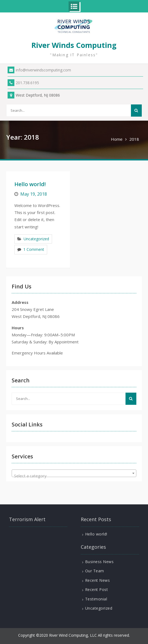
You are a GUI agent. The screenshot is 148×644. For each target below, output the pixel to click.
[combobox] (74, 473)
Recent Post (97, 589)
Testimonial (96, 599)
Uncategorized (36, 239)
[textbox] (74, 476)
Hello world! (30, 184)
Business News (99, 562)
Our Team (95, 571)
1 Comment (34, 249)
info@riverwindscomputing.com (39, 70)
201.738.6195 (23, 83)
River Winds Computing (74, 45)
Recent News (98, 580)
